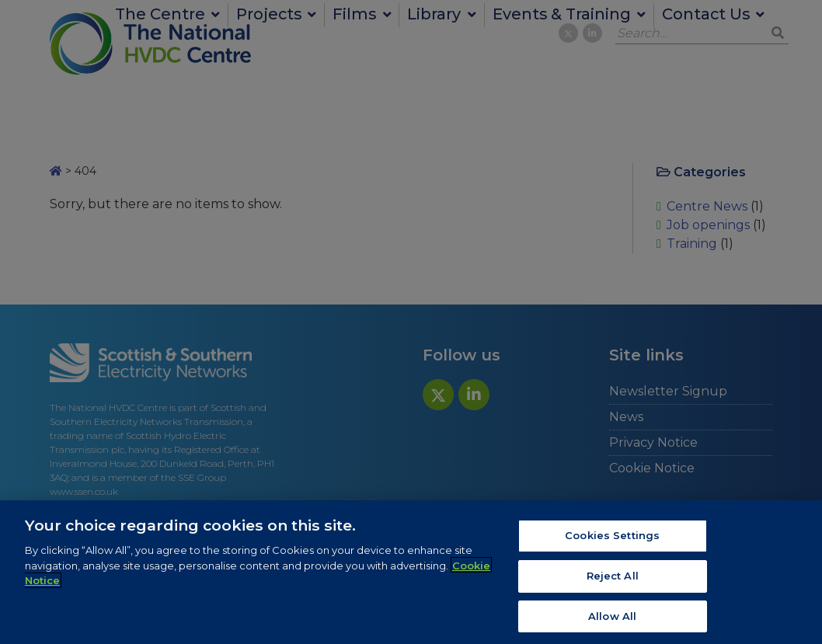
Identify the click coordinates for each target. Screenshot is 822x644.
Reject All (613, 578)
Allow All (612, 618)
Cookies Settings (612, 538)
